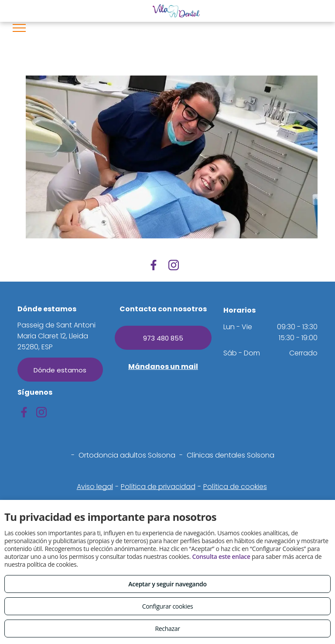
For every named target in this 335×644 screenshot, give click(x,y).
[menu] (19, 28)
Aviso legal (95, 487)
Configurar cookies (168, 606)
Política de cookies (235, 487)
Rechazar (167, 629)
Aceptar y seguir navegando (167, 584)
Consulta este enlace (221, 556)
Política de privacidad (158, 487)
